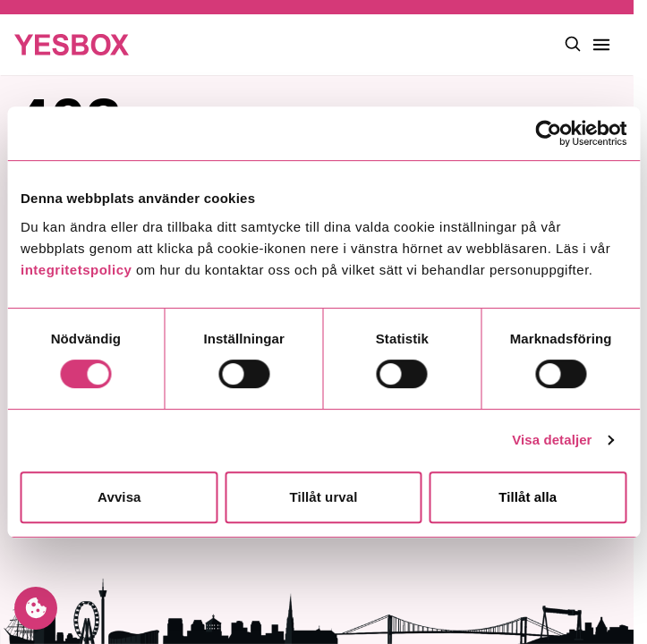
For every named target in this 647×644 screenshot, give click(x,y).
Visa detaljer (552, 440)
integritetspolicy (76, 270)
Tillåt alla (528, 497)
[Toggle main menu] (601, 45)
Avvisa (119, 497)
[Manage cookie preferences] (36, 608)
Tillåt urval (324, 497)
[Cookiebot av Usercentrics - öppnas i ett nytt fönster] (548, 133)
